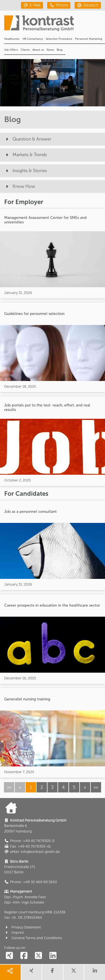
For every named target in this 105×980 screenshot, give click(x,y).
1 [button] (31, 787)
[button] (85, 787)
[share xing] (32, 972)
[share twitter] (74, 972)
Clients (25, 50)
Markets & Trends (26, 155)
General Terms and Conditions (33, 938)
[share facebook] (52, 972)
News (50, 50)
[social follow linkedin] (53, 956)
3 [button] (52, 787)
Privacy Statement (22, 927)
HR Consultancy (33, 39)
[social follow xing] (9, 956)
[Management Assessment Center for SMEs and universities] (52, 254)
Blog (60, 50)
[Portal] (55, 25)
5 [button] (74, 787)
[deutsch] (88, 5)
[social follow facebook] (24, 956)
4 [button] (63, 787)
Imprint (14, 933)
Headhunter (12, 39)
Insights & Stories (26, 171)
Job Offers (11, 50)
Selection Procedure (59, 39)
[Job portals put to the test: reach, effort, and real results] (52, 441)
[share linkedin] (95, 972)
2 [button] (42, 787)
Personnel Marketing (89, 39)
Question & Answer (28, 139)
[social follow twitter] (38, 956)
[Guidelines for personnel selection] (52, 347)
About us (38, 50)
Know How (20, 186)
